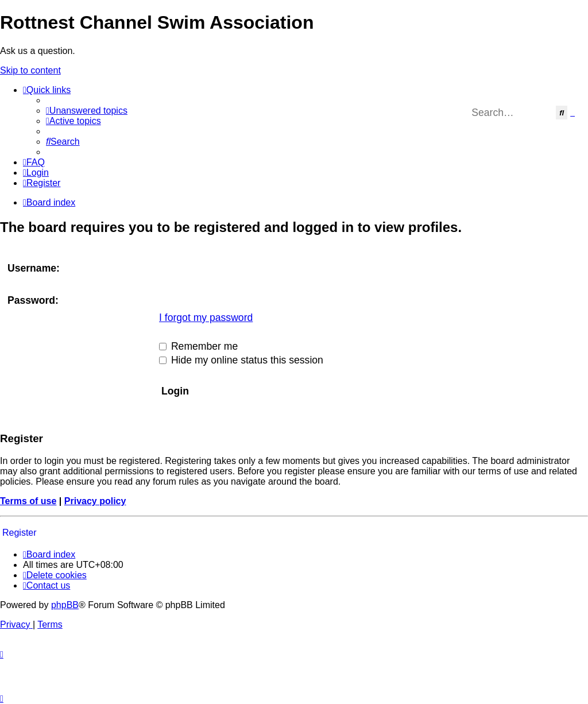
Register (20, 533)
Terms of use (28, 501)
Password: (33, 300)
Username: (34, 268)
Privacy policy (95, 501)
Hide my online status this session (241, 360)
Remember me (198, 346)
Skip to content (30, 70)
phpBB (65, 605)
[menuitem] (87, 111)
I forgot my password (206, 318)
